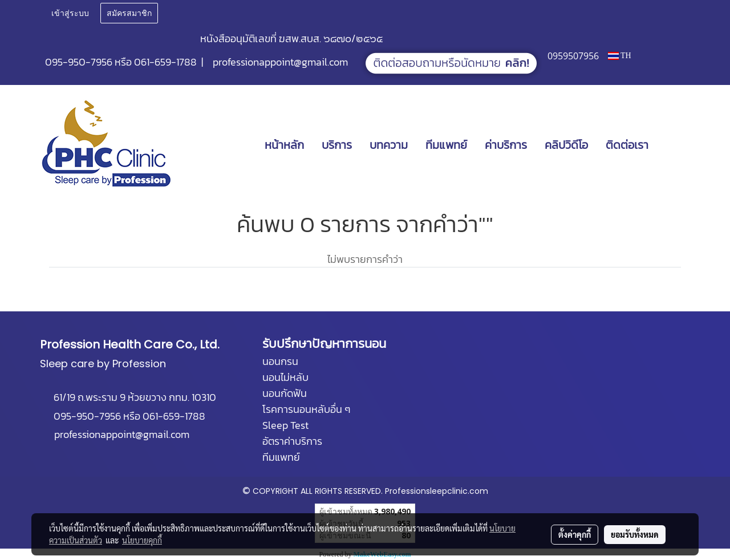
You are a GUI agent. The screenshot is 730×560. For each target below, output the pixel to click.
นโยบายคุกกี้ (142, 540)
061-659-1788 (165, 62)
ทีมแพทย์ (446, 145)
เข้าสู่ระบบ (70, 13)
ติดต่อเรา (627, 145)
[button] (674, 145)
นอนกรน (280, 361)
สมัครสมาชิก (129, 13)
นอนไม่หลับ (285, 377)
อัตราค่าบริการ (292, 441)
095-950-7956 (79, 62)
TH (620, 56)
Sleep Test (285, 425)
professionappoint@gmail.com (280, 62)
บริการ (337, 145)
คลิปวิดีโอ (566, 145)
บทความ (389, 145)
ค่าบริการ (506, 145)
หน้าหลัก (284, 145)
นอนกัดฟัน (285, 393)
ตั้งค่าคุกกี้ (575, 534)
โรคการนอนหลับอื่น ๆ (306, 409)
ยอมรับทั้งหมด (635, 534)
